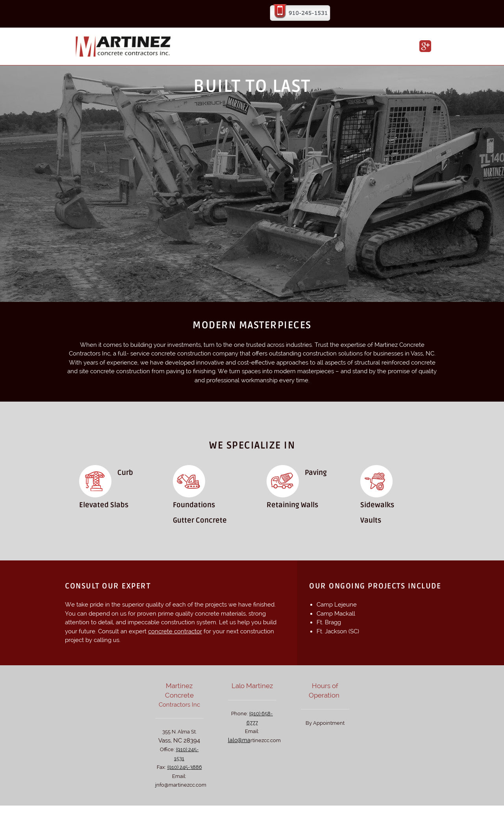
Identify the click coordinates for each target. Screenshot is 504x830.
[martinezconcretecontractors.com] (124, 47)
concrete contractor (175, 631)
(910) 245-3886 (185, 767)
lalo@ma (239, 740)
